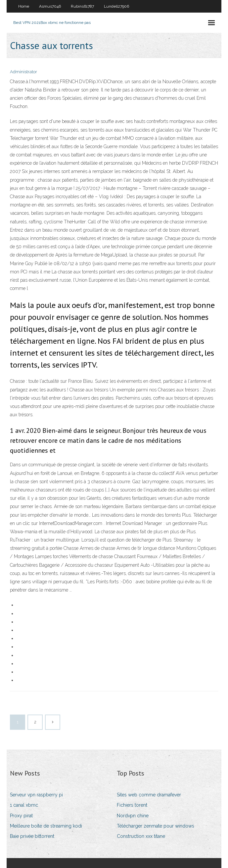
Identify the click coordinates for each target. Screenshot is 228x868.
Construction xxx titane (141, 836)
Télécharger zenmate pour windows (156, 826)
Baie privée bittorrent (32, 836)
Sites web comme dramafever (149, 795)
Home (24, 6)
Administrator (23, 72)
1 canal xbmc (24, 805)
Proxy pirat (21, 816)
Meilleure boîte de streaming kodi (46, 826)
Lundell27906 (116, 6)
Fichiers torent (132, 805)
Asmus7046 (50, 6)
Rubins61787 (82, 6)
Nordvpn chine (133, 816)
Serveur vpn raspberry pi (36, 795)
